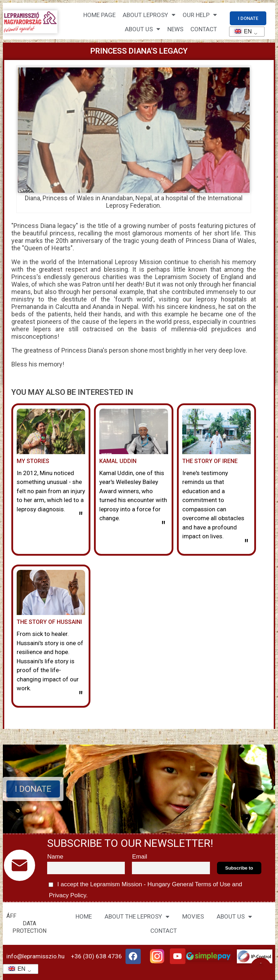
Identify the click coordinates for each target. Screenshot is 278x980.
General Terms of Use (201, 884)
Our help (200, 15)
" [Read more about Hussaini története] (81, 697)
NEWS (175, 29)
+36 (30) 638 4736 (96, 956)
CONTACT (204, 29)
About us (143, 29)
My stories (33, 461)
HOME (84, 916)
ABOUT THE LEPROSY (137, 917)
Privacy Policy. (67, 895)
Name (55, 857)
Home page (99, 15)
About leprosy (149, 15)
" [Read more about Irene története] (246, 545)
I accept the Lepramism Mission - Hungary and (145, 889)
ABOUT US (234, 917)
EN (241, 31)
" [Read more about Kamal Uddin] (163, 527)
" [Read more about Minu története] (81, 517)
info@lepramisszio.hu (35, 956)
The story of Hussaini (49, 622)
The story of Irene (210, 461)
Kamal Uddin (118, 461)
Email (140, 857)
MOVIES (193, 916)
